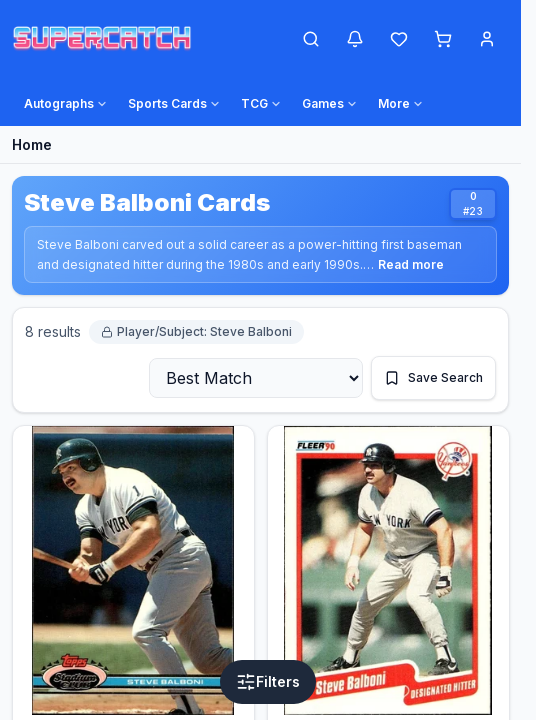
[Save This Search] (433, 378)
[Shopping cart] (443, 39)
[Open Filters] (268, 682)
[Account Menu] (487, 39)
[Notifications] (355, 39)
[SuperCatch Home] (102, 39)
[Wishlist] (399, 39)
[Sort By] (256, 378)
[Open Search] (311, 39)
